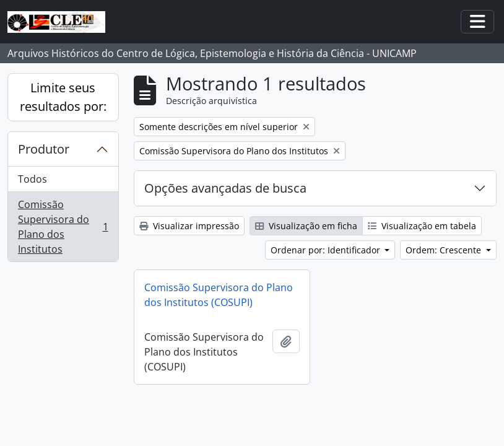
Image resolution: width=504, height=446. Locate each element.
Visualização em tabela (422, 226)
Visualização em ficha (306, 226)
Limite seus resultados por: (63, 97)
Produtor (44, 149)
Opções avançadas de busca (225, 188)
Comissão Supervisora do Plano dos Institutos (63, 227)
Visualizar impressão (189, 226)
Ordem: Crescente (445, 250)
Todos (33, 179)
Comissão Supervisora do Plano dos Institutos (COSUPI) (219, 295)
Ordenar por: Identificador (327, 250)
